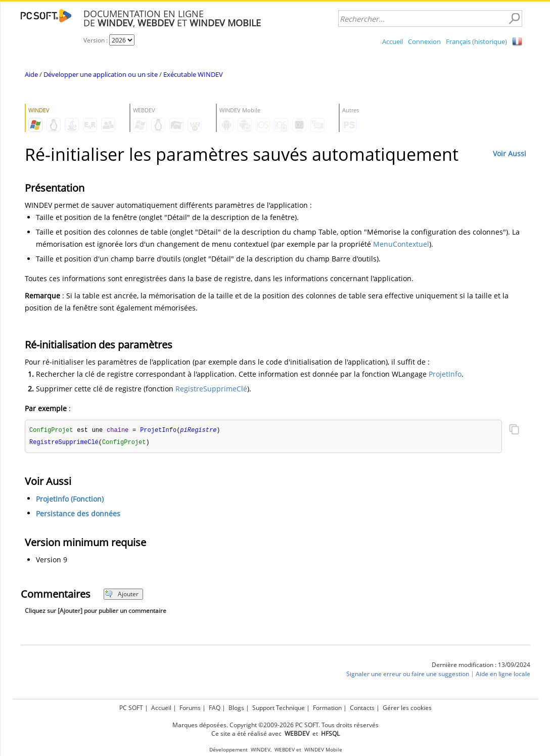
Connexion (424, 41)
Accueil (393, 41)
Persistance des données (78, 515)
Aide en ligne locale (503, 675)
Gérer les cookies (407, 708)
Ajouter (122, 595)
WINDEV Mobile (323, 750)
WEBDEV (285, 750)
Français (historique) (476, 41)
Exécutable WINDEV (193, 74)
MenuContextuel (401, 244)
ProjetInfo (445, 374)
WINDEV (261, 750)
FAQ (215, 708)
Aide (31, 74)
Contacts (362, 708)
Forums (190, 708)
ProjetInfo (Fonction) (70, 500)
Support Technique (279, 708)
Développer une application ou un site (101, 74)
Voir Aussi (510, 153)
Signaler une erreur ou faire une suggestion (408, 675)
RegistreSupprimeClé (211, 389)
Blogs (236, 708)
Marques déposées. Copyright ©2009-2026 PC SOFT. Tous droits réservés (276, 725)
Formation (327, 708)
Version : (96, 40)
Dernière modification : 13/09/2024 (481, 666)
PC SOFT (131, 708)
